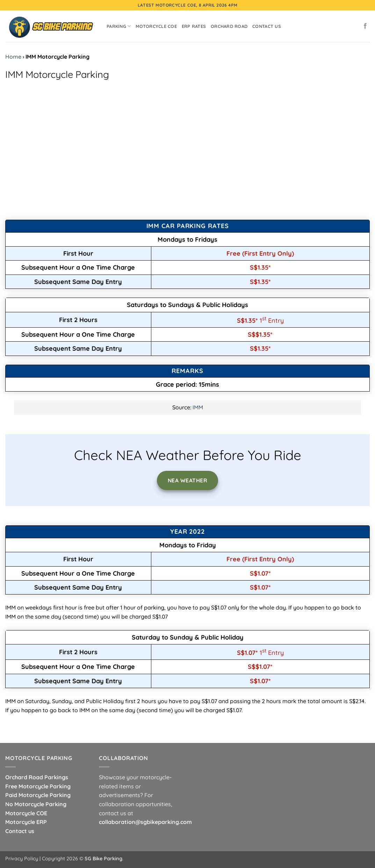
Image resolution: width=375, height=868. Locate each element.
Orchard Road (229, 26)
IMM (198, 407)
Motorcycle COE (156, 26)
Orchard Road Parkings (37, 777)
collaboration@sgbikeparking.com (145, 822)
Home (13, 57)
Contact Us (267, 26)
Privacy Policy (22, 859)
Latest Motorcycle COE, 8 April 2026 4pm (187, 5)
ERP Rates (194, 26)
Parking (119, 26)
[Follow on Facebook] (365, 26)
